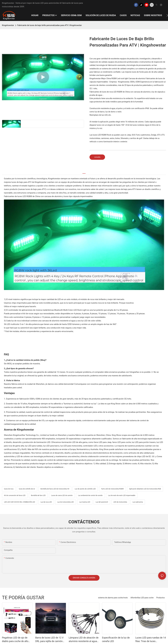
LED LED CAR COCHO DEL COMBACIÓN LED (20, 502)
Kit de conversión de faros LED (15, 495)
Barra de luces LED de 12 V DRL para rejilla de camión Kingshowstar (49, 640)
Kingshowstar (8, 25)
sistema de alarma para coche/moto (113, 598)
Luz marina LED (85, 502)
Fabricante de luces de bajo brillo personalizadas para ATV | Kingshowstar (50, 25)
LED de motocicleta (120, 502)
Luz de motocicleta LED (66, 502)
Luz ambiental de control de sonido (90, 495)
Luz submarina (138, 502)
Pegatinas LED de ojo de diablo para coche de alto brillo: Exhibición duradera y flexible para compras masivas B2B (16, 640)
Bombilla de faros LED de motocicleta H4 (55, 489)
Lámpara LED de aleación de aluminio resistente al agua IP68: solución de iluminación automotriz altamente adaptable (84, 640)
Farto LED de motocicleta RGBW (112, 489)
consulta (97, 157)
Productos (161, 598)
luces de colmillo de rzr (27, 489)
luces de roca (9, 489)
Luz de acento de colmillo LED (85, 489)
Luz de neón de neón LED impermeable (122, 495)
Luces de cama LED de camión (62, 495)
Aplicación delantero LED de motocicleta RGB (145, 489)
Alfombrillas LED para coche (142, 598)
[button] (167, 15)
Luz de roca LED (46, 502)
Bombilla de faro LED (38, 495)
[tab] (84, 172)
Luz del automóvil (102, 502)
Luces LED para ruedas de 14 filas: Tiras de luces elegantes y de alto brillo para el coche (151, 640)
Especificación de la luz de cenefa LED (116, 639)
